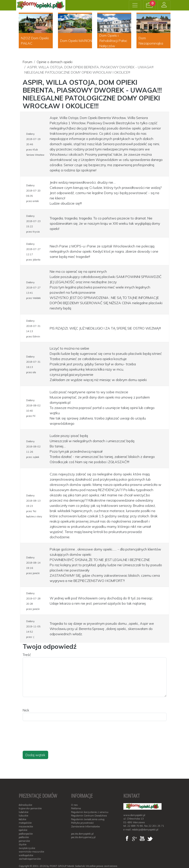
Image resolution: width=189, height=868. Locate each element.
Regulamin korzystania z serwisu (90, 812)
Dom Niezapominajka (151, 41)
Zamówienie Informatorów (86, 827)
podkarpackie (26, 834)
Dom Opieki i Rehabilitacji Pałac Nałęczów (113, 41)
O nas (74, 805)
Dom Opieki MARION (76, 41)
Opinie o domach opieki (54, 62)
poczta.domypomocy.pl (83, 837)
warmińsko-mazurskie (31, 852)
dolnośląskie (25, 805)
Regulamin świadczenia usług (88, 819)
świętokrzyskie (27, 848)
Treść (27, 655)
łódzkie (22, 819)
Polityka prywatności (82, 823)
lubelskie (24, 812)
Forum (27, 62)
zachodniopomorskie (30, 859)
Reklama (76, 808)
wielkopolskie (26, 855)
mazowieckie (26, 827)
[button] (149, 5)
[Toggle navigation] (135, 5)
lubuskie (23, 816)
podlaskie (24, 837)
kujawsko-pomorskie (30, 808)
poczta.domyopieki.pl (82, 834)
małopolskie (25, 823)
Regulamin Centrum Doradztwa (89, 816)
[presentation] (56, 740)
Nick (26, 710)
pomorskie (24, 841)
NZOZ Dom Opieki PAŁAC (35, 41)
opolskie (23, 830)
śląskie (23, 844)
